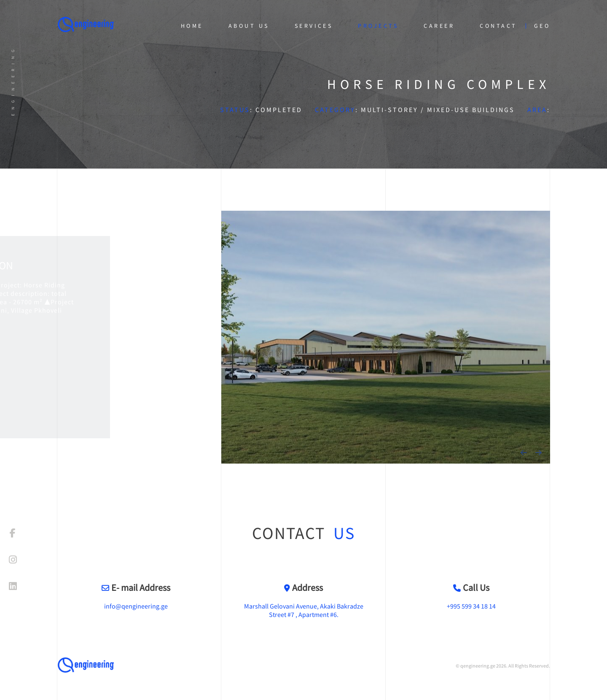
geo (542, 26)
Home (192, 26)
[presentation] (524, 453)
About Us (249, 26)
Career (439, 26)
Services (314, 26)
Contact (498, 26)
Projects (378, 26)
